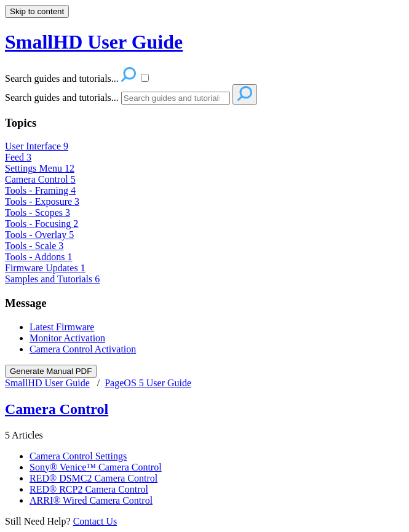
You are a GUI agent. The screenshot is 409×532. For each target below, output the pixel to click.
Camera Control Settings (78, 456)
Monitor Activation (67, 338)
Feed (18, 157)
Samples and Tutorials (52, 279)
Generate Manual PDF (51, 371)
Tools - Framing (40, 190)
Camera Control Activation (83, 349)
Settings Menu (40, 168)
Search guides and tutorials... (62, 97)
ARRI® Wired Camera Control (91, 500)
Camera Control (40, 179)
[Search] (176, 98)
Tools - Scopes (38, 212)
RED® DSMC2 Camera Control (93, 478)
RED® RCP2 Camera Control (89, 489)
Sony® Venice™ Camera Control (96, 467)
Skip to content (37, 11)
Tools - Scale (34, 246)
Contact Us (95, 521)
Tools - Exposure (42, 201)
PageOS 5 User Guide (148, 383)
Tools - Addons (39, 257)
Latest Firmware (62, 327)
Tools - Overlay (39, 235)
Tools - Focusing (42, 224)
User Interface (37, 146)
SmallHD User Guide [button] (94, 42)
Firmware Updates (45, 268)
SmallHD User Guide (47, 383)
